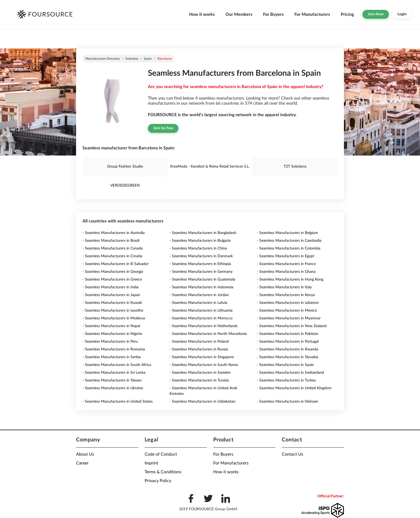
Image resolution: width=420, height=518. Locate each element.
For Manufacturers (312, 14)
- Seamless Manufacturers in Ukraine (113, 388)
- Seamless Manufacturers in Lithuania (201, 311)
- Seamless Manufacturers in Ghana (286, 272)
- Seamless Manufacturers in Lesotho (113, 311)
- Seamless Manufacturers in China (198, 248)
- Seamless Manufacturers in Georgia (113, 272)
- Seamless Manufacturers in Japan (111, 295)
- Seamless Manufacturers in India (110, 287)
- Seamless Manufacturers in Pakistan (288, 334)
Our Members (239, 14)
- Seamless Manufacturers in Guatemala (202, 279)
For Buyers (273, 14)
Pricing (347, 14)
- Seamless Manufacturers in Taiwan (112, 380)
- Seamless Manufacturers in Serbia (112, 357)
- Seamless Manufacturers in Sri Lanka (114, 373)
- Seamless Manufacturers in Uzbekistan (202, 402)
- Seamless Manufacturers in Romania (114, 349)
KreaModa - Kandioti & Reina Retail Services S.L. (210, 167)
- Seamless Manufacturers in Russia (199, 349)
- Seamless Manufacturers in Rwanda (288, 349)
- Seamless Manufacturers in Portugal (288, 342)
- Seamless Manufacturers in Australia (114, 233)
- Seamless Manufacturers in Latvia (198, 303)
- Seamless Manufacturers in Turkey (286, 380)
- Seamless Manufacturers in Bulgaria (200, 241)
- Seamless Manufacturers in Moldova (114, 318)
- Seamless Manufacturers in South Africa (117, 365)
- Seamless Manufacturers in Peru (110, 342)
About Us (85, 454)
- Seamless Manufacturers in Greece (112, 279)
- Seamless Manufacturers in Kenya (286, 295)
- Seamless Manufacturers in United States (118, 402)
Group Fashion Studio (125, 167)
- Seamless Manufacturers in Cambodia (289, 241)
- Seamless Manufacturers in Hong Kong (290, 279)
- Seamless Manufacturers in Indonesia (201, 287)
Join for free (163, 128)
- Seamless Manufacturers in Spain (285, 365)
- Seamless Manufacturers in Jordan (199, 295)
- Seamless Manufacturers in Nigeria (112, 334)
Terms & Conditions (163, 472)
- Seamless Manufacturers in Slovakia (288, 357)
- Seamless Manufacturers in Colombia (289, 248)
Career (82, 463)
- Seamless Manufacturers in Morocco (201, 318)
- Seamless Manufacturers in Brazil (111, 241)
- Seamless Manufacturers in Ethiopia (200, 264)
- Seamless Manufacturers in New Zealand (292, 326)
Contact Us (292, 454)
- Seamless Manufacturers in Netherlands (204, 326)
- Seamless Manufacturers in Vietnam (288, 402)
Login (402, 14)
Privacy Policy (158, 481)
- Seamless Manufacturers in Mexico (287, 311)
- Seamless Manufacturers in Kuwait (112, 303)
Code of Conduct (161, 454)
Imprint (151, 463)
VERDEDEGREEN (125, 186)
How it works (202, 14)
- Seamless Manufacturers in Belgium (287, 233)
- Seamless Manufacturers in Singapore (202, 357)
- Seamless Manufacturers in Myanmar (289, 318)
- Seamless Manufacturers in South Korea (204, 365)
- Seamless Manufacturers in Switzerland (290, 373)
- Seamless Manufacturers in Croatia (112, 256)
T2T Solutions (295, 167)
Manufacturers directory (102, 59)
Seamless (132, 59)
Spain (148, 59)
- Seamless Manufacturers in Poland (199, 342)
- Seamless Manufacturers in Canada (113, 248)
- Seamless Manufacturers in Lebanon (288, 303)
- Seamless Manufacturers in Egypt (286, 256)
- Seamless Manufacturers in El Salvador (116, 264)
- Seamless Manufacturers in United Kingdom (294, 388)
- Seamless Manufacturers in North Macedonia (208, 334)
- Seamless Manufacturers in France (286, 264)
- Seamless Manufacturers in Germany (201, 272)
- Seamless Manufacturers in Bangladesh (203, 233)
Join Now (376, 14)
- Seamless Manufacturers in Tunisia (199, 380)
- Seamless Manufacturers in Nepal (111, 326)
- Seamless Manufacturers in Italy (284, 287)
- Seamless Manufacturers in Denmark (201, 256)
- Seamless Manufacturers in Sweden (200, 373)
